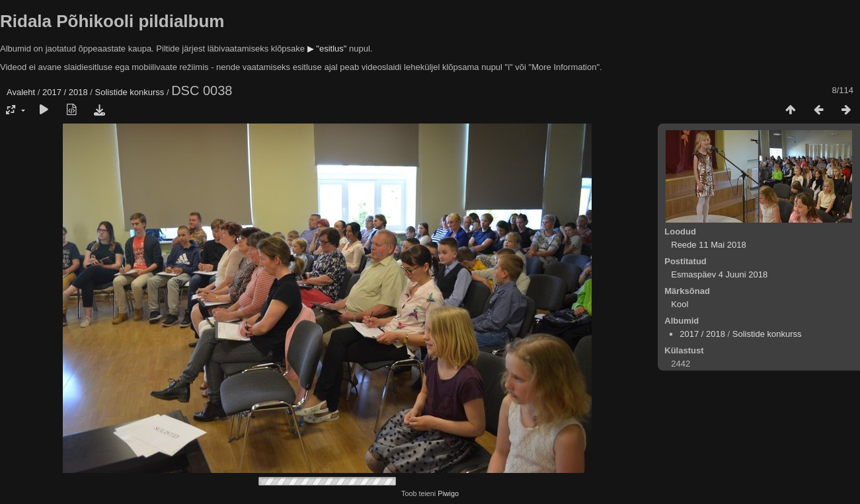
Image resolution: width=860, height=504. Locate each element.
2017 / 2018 (65, 92)
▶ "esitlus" (327, 49)
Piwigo (448, 493)
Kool (680, 304)
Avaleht (21, 92)
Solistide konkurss (130, 92)
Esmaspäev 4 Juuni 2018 (719, 274)
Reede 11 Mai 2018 (708, 245)
